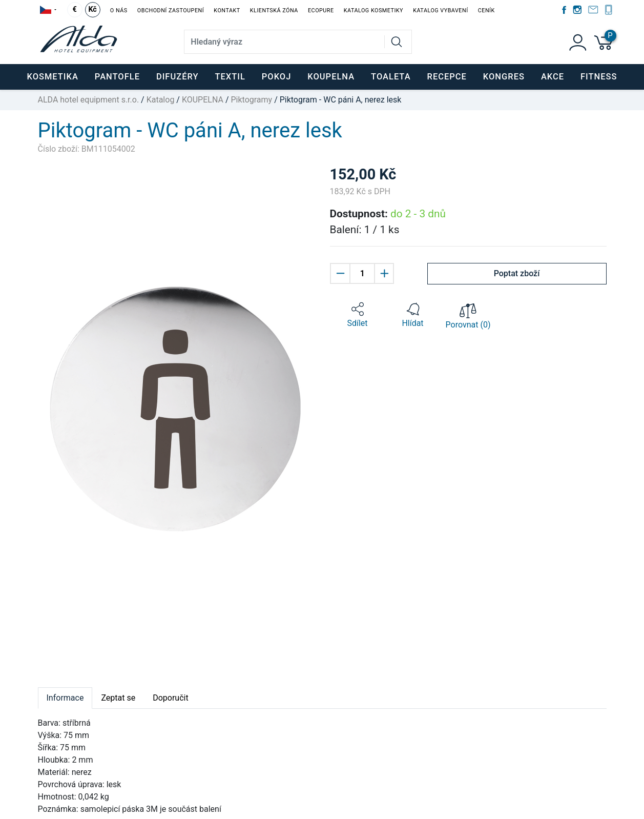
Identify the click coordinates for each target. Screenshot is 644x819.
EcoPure (321, 11)
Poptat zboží (517, 273)
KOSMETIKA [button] (52, 77)
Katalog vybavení (440, 11)
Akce (553, 77)
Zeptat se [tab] (118, 698)
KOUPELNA (203, 100)
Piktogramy (251, 100)
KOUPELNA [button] (331, 77)
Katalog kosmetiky (373, 11)
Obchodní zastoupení (171, 11)
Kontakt (227, 11)
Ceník (486, 11)
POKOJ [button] (277, 77)
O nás (119, 11)
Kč (92, 9)
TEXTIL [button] (230, 77)
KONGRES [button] (504, 77)
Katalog (161, 100)
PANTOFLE (117, 77)
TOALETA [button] (391, 77)
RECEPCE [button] (447, 77)
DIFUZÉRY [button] (178, 77)
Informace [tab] (65, 698)
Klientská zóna (274, 11)
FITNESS (599, 77)
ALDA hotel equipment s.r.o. (89, 100)
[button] (358, 315)
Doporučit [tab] (170, 698)
